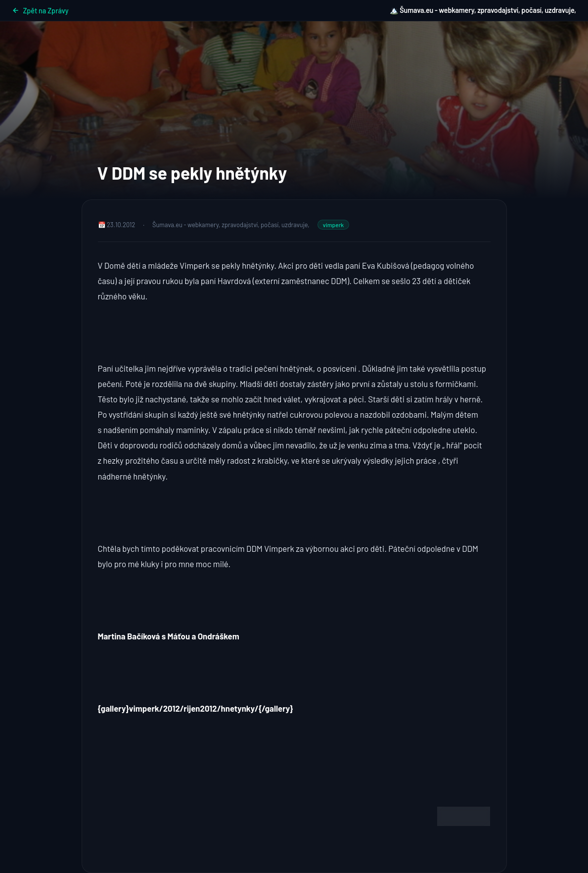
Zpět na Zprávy (40, 11)
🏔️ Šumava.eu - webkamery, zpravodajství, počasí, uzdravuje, (483, 10)
